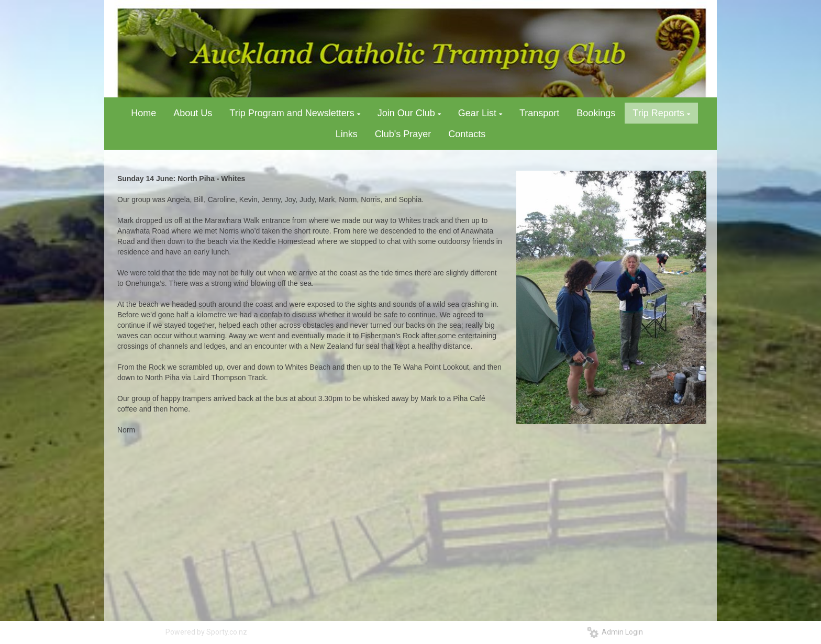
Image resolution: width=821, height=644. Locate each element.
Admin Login (615, 632)
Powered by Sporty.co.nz (206, 632)
